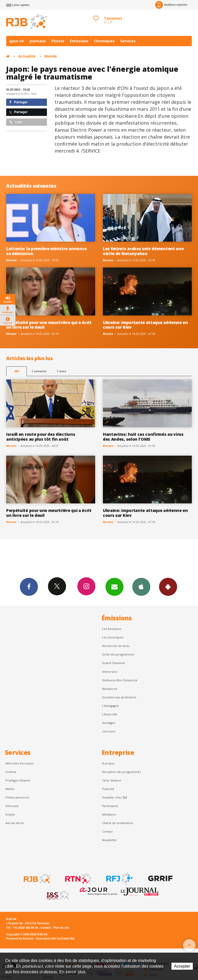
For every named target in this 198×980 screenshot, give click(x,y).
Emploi (10, 814)
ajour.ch (16, 41)
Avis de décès (15, 823)
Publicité (108, 789)
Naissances (110, 689)
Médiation (109, 814)
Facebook (29, 587)
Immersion (110, 672)
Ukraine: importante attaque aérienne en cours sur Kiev (145, 325)
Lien (16, 122)
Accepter (182, 966)
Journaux (38, 41)
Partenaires (110, 806)
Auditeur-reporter (171, 5)
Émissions (79, 41)
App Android (168, 587)
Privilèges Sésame (18, 780)
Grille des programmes (118, 654)
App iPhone (141, 587)
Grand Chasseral (113, 663)
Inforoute (12, 806)
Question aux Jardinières (119, 697)
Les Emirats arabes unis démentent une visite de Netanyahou (143, 251)
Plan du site (61, 928)
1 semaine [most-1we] (39, 371)
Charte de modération (118, 823)
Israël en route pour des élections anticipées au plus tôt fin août (41, 437)
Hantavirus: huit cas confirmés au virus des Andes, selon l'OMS (143, 437)
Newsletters (114, 587)
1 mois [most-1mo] (61, 371)
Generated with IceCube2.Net (55, 938)
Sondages (109, 723)
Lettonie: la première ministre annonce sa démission (47, 251)
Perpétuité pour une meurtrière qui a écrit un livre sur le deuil (49, 325)
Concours (109, 731)
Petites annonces (17, 797)
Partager (18, 102)
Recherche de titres (116, 646)
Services (128, 41)
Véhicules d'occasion (20, 763)
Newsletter (110, 840)
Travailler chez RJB (115, 797)
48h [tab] (17, 371)
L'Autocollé (110, 714)
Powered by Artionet (20, 938)
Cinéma (11, 772)
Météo (10, 789)
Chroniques (104, 41)
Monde (51, 56)
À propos (108, 763)
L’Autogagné (110, 706)
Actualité (27, 56)
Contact (107, 831)
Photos (58, 41)
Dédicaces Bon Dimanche (120, 680)
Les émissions (112, 629)
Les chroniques (113, 637)
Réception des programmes (121, 772)
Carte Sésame (112, 780)
